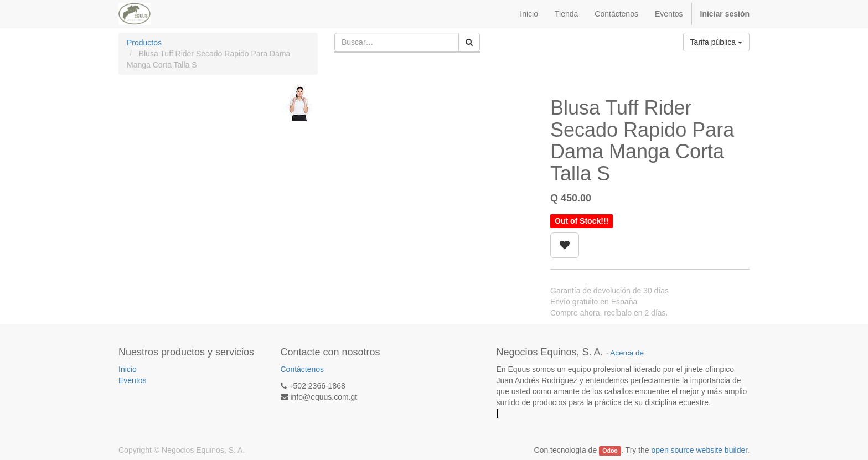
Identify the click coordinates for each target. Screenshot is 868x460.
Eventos (133, 380)
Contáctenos (303, 369)
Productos (144, 43)
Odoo (610, 451)
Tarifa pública (716, 42)
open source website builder (700, 450)
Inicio (128, 369)
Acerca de (627, 353)
